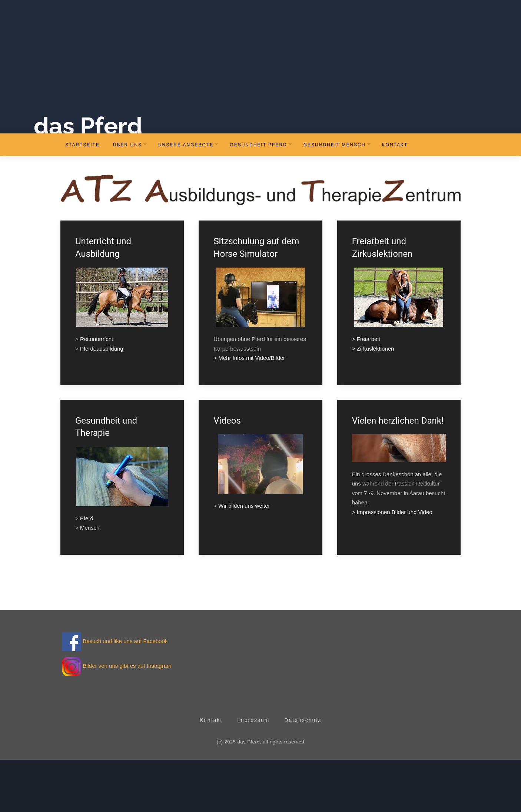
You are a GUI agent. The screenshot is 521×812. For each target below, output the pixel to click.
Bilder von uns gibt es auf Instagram (127, 718)
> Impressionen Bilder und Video (392, 564)
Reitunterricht (97, 391)
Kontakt (395, 197)
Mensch (90, 580)
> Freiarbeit (366, 391)
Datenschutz (303, 772)
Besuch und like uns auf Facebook (115, 693)
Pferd (87, 570)
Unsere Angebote (186, 197)
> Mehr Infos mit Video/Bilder (249, 410)
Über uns (127, 197)
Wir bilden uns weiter (244, 558)
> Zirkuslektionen (373, 400)
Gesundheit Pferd (258, 197)
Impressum (253, 772)
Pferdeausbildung (102, 400)
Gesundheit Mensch (335, 197)
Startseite (82, 197)
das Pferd (111, 178)
